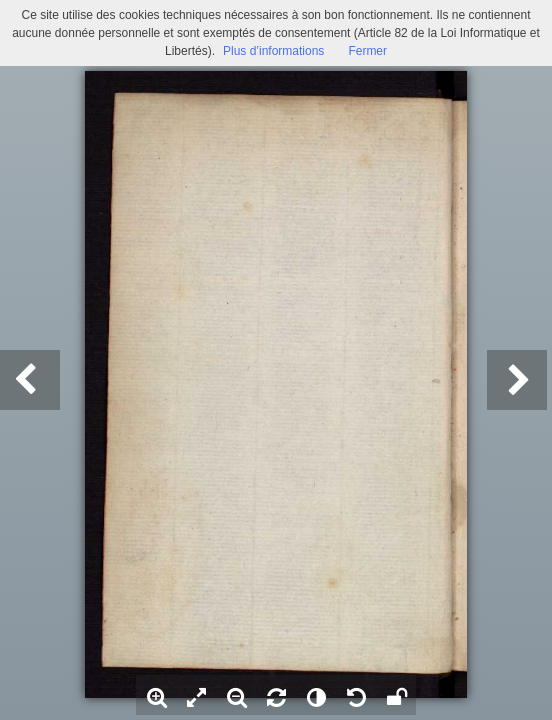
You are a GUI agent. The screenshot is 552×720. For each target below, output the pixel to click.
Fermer (367, 51)
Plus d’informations (273, 51)
